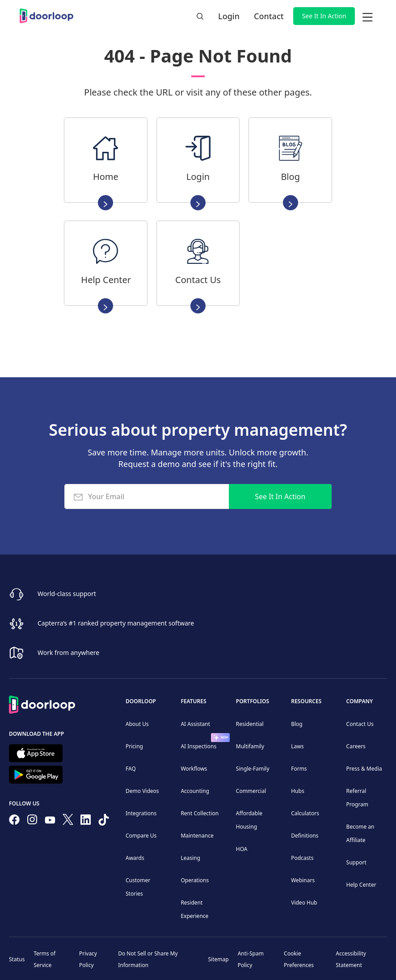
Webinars (303, 880)
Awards (135, 858)
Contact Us (360, 724)
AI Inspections (198, 746)
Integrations (141, 813)
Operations (195, 880)
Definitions (305, 836)
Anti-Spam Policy (251, 959)
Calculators (305, 813)
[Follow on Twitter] (68, 821)
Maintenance (197, 836)
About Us (137, 724)
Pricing (134, 746)
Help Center (361, 885)
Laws (297, 746)
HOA (242, 849)
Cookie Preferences (299, 959)
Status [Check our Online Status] (17, 959)
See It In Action (324, 16)
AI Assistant (195, 724)
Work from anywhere (68, 653)
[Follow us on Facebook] (14, 822)
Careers (356, 746)
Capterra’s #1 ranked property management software (116, 623)
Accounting (195, 791)
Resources (306, 701)
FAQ (131, 769)
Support (356, 862)
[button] (367, 16)
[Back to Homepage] (42, 703)
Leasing (190, 858)
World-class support (67, 594)
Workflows (194, 769)
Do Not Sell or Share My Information (148, 959)
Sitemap (219, 959)
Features (193, 701)
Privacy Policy (88, 959)
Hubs (297, 791)
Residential (250, 724)
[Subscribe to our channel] (50, 822)
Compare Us (141, 836)
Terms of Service (44, 959)
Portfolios (253, 701)
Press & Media (364, 769)
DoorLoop (141, 701)
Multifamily (250, 746)
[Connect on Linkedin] (86, 822)
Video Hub (304, 903)
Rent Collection (200, 813)
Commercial (251, 791)
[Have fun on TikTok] (104, 822)
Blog (297, 724)
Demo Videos (142, 791)
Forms (299, 769)
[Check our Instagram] (32, 821)
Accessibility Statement (351, 959)
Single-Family (253, 769)
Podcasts (302, 858)
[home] (46, 16)
